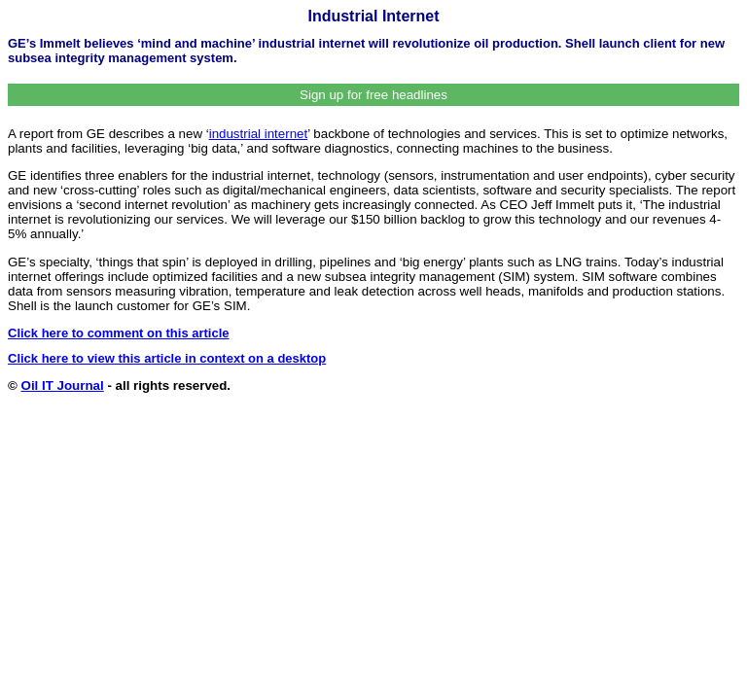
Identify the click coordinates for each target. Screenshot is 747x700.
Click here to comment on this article (119, 333)
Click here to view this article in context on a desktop (167, 358)
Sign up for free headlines (373, 95)
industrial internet (259, 134)
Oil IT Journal (63, 385)
